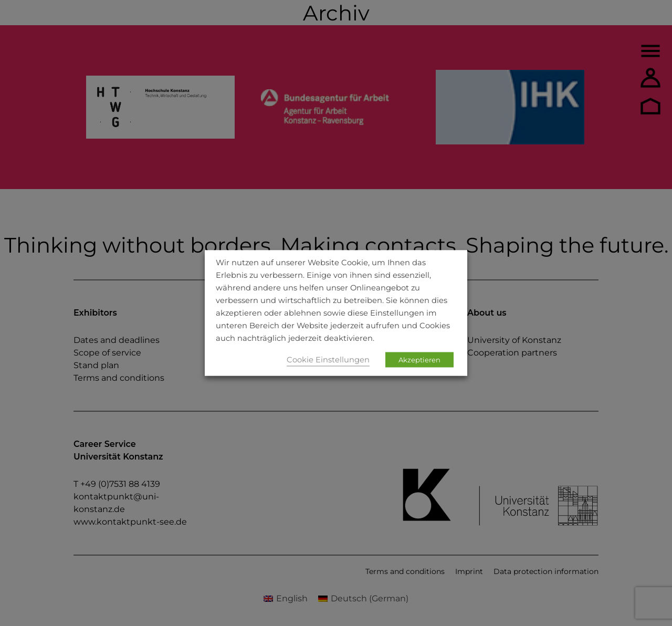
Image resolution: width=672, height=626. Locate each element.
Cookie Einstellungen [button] (328, 360)
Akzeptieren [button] (419, 360)
